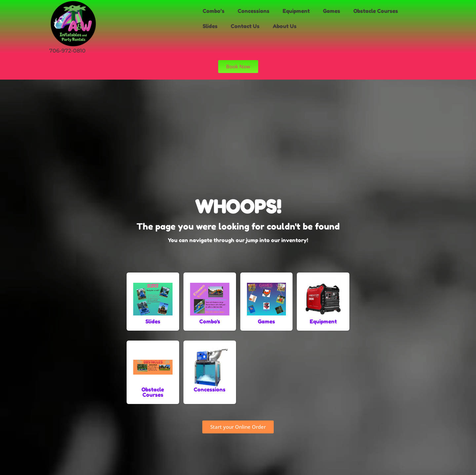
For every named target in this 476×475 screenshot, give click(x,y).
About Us (285, 26)
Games (332, 11)
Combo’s (214, 11)
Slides (210, 26)
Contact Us (245, 26)
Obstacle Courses (376, 11)
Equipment (296, 11)
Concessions (254, 11)
